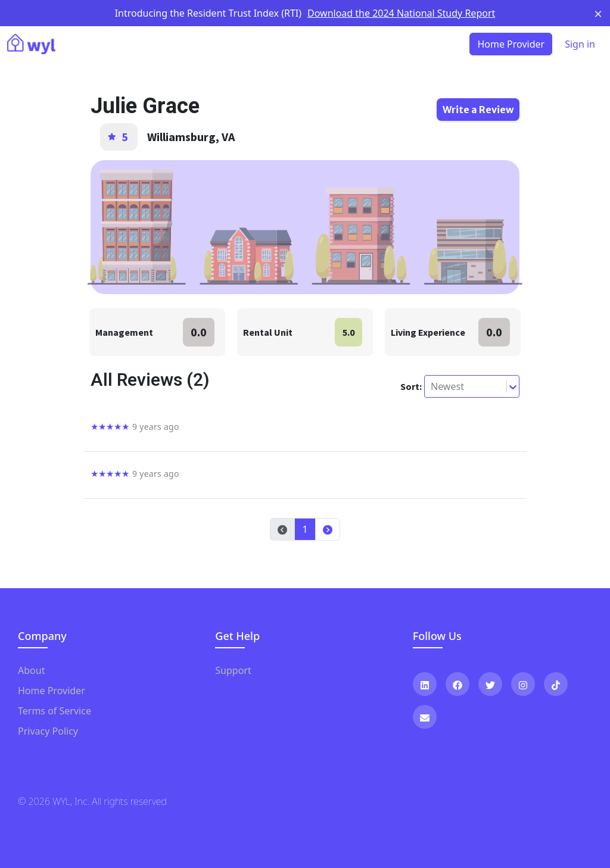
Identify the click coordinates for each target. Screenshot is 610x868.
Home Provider (52, 691)
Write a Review (478, 110)
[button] (328, 529)
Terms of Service (55, 711)
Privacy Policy (48, 731)
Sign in (580, 44)
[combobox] (432, 386)
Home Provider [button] (511, 44)
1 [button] (305, 529)
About (31, 670)
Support (233, 670)
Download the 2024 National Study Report (401, 13)
